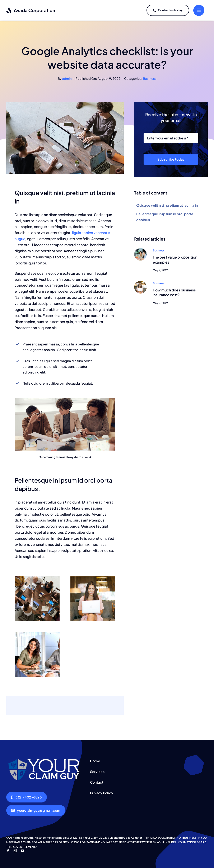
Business (150, 77)
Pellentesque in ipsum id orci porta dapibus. (165, 216)
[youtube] (22, 850)
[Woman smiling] (140, 282)
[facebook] (8, 850)
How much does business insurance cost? (174, 291)
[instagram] (15, 850)
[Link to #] (199, 10)
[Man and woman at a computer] (140, 249)
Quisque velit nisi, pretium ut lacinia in (167, 204)
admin (67, 77)
